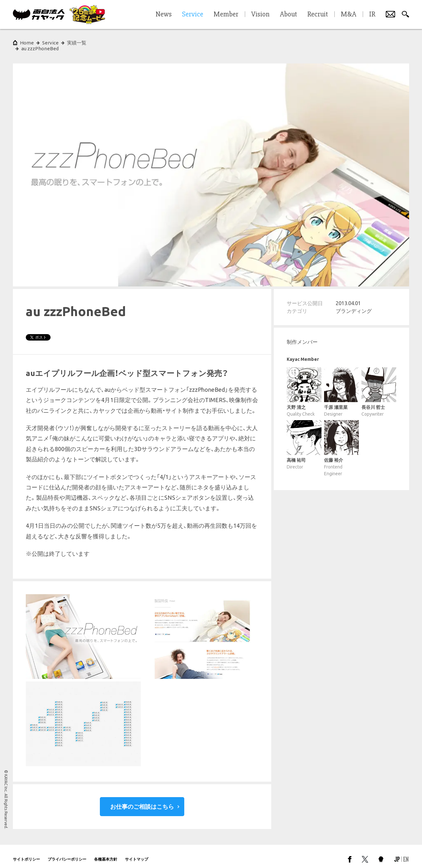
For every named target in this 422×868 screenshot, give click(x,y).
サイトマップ (137, 853)
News (164, 14)
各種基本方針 (106, 853)
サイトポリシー (26, 853)
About (288, 14)
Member (226, 14)
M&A (349, 14)
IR (372, 14)
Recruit (318, 14)
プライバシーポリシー (67, 853)
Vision (260, 14)
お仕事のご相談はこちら (142, 801)
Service (50, 43)
